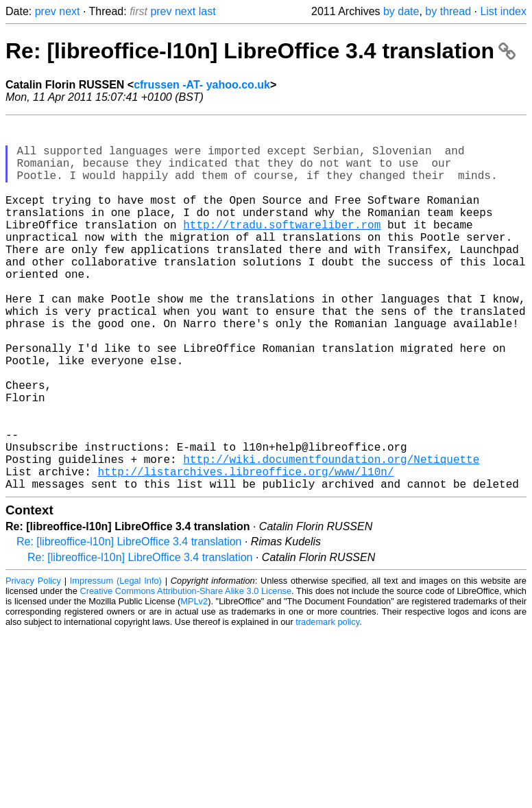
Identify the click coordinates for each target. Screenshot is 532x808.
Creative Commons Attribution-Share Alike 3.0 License (186, 673)
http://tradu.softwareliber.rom (282, 249)
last (207, 11)
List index (503, 11)
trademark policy (327, 704)
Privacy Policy (33, 663)
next (69, 11)
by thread (448, 11)
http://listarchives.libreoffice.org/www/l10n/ (245, 551)
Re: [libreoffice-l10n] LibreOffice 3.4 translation (261, 51)
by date (401, 11)
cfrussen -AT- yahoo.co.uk (202, 85)
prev (46, 11)
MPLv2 (194, 684)
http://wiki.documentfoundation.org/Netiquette (331, 536)
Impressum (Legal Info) (116, 663)
